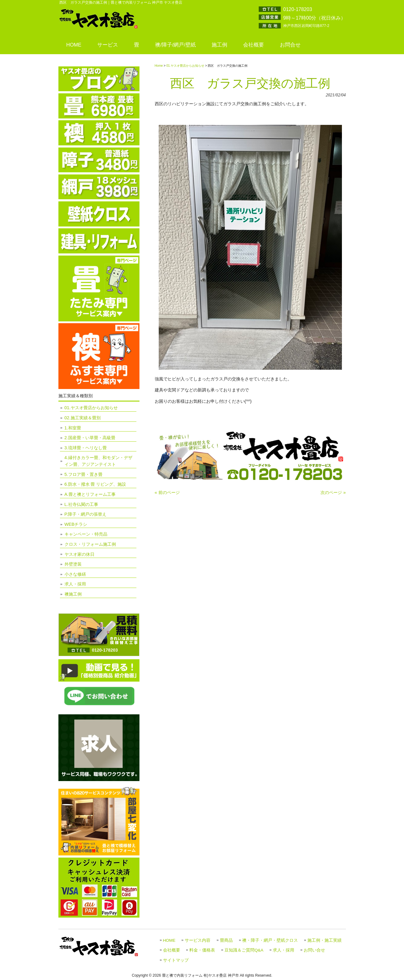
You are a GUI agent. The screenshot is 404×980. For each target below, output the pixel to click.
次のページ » (333, 492)
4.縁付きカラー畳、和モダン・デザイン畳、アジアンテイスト (98, 461)
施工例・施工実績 (324, 940)
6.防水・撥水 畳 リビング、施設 (95, 484)
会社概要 (172, 950)
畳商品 (226, 940)
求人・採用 (75, 584)
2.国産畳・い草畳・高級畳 (90, 438)
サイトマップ (176, 960)
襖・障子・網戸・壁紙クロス (270, 940)
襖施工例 (73, 594)
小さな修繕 (75, 574)
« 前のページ (167, 492)
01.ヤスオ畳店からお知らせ (185, 66)
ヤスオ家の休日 (80, 554)
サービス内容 (198, 940)
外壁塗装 (73, 564)
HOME (169, 940)
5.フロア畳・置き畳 (83, 474)
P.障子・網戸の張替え (86, 514)
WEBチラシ (76, 524)
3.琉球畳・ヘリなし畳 (86, 448)
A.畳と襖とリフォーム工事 (90, 494)
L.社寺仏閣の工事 (81, 504)
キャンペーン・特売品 (86, 534)
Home (159, 66)
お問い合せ (314, 950)
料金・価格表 (202, 950)
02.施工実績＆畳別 (83, 418)
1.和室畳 (73, 428)
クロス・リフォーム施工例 (90, 544)
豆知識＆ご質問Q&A (244, 950)
